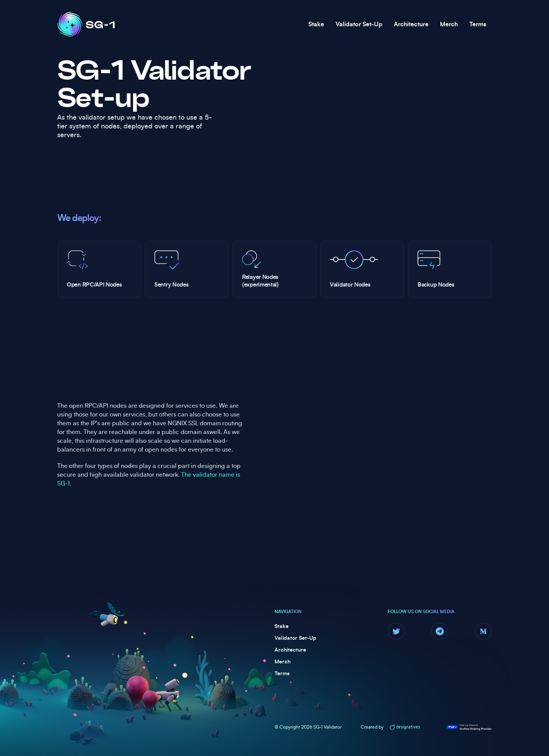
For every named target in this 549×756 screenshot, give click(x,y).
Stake (316, 24)
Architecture (411, 24)
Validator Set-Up (359, 24)
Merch (449, 24)
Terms (478, 24)
